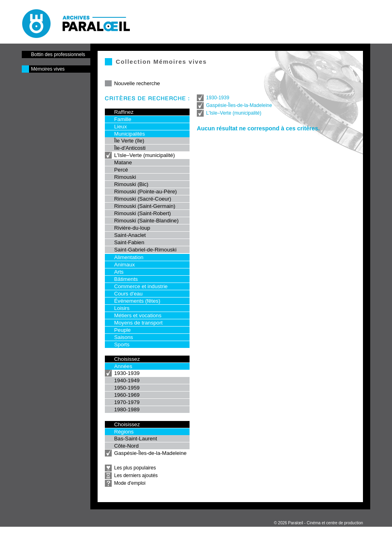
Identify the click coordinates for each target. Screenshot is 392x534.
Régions (124, 432)
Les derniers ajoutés (136, 475)
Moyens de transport (138, 323)
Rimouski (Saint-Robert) (143, 213)
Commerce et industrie (141, 286)
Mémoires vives (48, 69)
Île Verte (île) (129, 141)
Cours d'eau (128, 294)
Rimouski (125, 177)
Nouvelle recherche (137, 83)
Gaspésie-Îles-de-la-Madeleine (150, 453)
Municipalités (129, 134)
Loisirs (122, 308)
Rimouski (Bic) (131, 184)
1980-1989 (127, 409)
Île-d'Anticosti (130, 148)
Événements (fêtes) (137, 301)
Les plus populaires (135, 468)
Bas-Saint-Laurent (136, 439)
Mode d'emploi (130, 483)
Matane (123, 162)
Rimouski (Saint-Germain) (145, 206)
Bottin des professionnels (58, 54)
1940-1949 (127, 380)
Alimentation (129, 257)
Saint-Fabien (129, 242)
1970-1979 (127, 402)
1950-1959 (127, 388)
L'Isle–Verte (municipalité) (145, 155)
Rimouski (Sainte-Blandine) (146, 221)
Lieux (121, 127)
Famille (123, 119)
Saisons (124, 337)
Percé (121, 170)
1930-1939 (127, 373)
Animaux (124, 265)
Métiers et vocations (138, 315)
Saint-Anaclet (130, 235)
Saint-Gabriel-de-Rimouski (145, 250)
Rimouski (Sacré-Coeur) (143, 199)
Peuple (122, 330)
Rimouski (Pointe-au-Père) (145, 192)
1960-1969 (127, 395)
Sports (122, 344)
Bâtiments (126, 279)
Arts (119, 272)
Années (123, 366)
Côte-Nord (126, 446)
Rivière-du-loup (132, 228)
